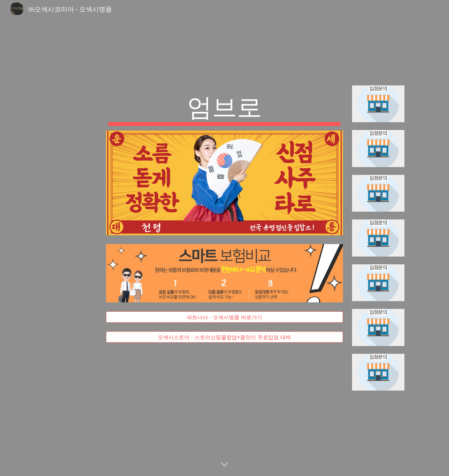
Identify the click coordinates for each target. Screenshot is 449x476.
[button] (224, 465)
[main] (224, 108)
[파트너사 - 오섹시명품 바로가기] (224, 317)
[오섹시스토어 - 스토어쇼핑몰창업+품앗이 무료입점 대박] (224, 337)
